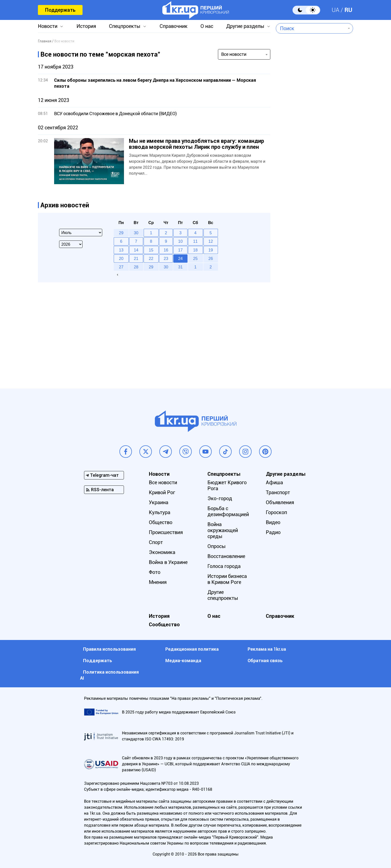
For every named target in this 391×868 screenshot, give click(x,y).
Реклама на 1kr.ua (267, 649)
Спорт (156, 542)
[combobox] (311, 28)
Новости (48, 26)
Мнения (158, 582)
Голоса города (224, 566)
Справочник (174, 26)
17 (181, 250)
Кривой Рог (162, 492)
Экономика (162, 552)
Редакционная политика (192, 649)
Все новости (163, 482)
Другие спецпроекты (223, 595)
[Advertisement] (314, 171)
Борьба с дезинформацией (228, 511)
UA (336, 10)
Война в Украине (168, 562)
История (86, 26)
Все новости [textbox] (234, 54)
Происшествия (166, 532)
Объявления (280, 502)
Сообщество (164, 625)
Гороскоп (276, 512)
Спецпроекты (125, 26)
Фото (155, 572)
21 (136, 258)
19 (211, 250)
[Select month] (81, 233)
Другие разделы (245, 26)
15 (151, 250)
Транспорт (278, 492)
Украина (159, 502)
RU (348, 10)
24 (181, 258)
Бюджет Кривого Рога (227, 485)
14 (136, 250)
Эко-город (220, 498)
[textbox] (311, 28)
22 (151, 258)
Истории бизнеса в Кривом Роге (227, 579)
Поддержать (60, 10)
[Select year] (71, 244)
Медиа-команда (183, 661)
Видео (273, 522)
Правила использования (109, 649)
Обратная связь (265, 661)
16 (166, 250)
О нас (207, 26)
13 (121, 250)
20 (121, 258)
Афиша (274, 482)
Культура (160, 512)
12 (211, 241)
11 (195, 241)
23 (166, 258)
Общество (161, 522)
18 (195, 250)
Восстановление (226, 556)
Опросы (217, 546)
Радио (273, 532)
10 (181, 241)
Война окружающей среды (223, 530)
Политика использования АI (109, 675)
